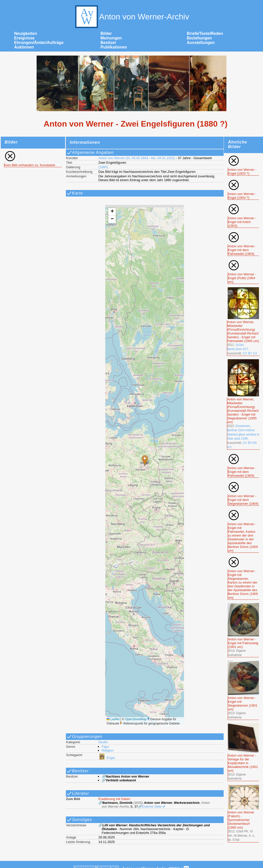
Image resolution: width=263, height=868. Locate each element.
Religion (108, 750)
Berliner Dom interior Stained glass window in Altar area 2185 (243, 435)
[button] (145, 460)
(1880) (103, 167)
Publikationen (114, 47)
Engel (107, 758)
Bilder (106, 33)
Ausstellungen (201, 43)
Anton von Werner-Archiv (132, 17)
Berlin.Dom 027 (238, 349)
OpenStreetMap (136, 719)
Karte (75, 193)
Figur (106, 747)
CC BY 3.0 (250, 353)
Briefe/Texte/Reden (205, 33)
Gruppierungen (84, 737)
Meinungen (111, 38)
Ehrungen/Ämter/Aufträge (39, 43)
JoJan (240, 345)
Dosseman (243, 426)
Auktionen (24, 47)
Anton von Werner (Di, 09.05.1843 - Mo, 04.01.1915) (137, 158)
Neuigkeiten (26, 33)
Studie (103, 742)
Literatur (78, 793)
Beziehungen (199, 38)
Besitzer (108, 43)
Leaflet (113, 719)
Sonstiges (79, 820)
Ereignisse (24, 38)
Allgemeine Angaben (90, 153)
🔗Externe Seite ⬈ (152, 806)
